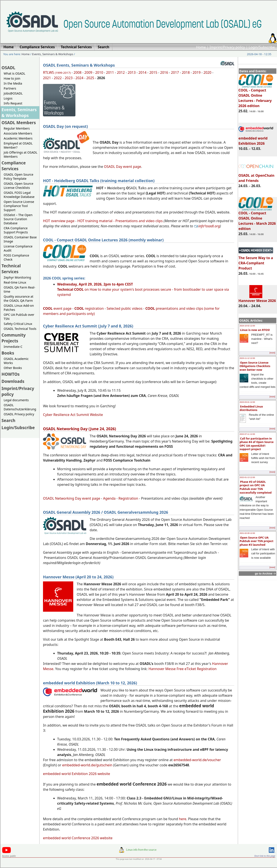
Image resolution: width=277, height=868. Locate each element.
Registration (128, 498)
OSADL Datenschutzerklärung (20, 407)
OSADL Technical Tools (20, 329)
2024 (79, 78)
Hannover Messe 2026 (257, 299)
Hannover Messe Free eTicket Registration (182, 669)
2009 (88, 72)
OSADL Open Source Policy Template (18, 176)
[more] (272, 353)
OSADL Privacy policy (19, 414)
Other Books (13, 368)
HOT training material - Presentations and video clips (120, 221)
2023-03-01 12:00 (247, 402)
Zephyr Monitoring (17, 277)
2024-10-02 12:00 (247, 326)
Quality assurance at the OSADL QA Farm (18, 298)
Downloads (13, 381)
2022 (58, 78)
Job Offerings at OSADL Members (21, 154)
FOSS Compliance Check (16, 257)
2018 (186, 72)
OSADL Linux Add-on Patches (19, 308)
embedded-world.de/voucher (197, 760)
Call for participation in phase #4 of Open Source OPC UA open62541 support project (257, 444)
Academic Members (18, 138)
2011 (110, 72)
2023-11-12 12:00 (247, 358)
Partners (10, 88)
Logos (8, 98)
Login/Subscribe (262, 47)
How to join (12, 78)
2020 (208, 72)
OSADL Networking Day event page (72, 498)
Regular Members (17, 128)
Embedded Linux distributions (251, 408)
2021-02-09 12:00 (247, 533)
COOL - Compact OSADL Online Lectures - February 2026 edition (256, 96)
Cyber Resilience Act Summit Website (73, 415)
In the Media (13, 83)
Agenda (109, 498)
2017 (175, 72)
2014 (142, 72)
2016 (164, 72)
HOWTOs (11, 374)
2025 (90, 78)
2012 (121, 72)
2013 (132, 72)
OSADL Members (19, 123)
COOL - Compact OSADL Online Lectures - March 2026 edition (257, 219)
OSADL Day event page (123, 167)
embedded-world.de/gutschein (87, 765)
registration (89, 308)
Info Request (13, 103)
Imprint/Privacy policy (227, 47)
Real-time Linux (15, 282)
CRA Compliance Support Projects (16, 230)
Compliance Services (14, 166)
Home (201, 47)
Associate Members (18, 133)
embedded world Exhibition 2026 (256, 139)
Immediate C (13, 347)
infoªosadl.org (207, 226)
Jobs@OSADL (13, 93)
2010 (99, 72)
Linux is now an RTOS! (255, 330)
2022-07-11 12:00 (247, 434)
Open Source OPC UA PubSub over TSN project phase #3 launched (256, 541)
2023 (69, 78)
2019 (197, 72)
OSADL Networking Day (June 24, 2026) (80, 429)
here (183, 819)
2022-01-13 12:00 (247, 477)
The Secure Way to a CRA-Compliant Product (256, 261)
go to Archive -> (265, 574)
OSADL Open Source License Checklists (18, 186)
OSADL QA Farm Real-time (19, 289)
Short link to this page (265, 856)
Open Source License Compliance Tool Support (19, 206)
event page (57, 308)
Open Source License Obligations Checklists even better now (255, 366)
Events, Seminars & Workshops (53, 54)
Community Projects (14, 338)
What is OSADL (14, 73)
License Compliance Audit (18, 248)
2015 (153, 72)
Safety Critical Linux (18, 324)
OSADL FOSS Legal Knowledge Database (19, 195)
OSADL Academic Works (16, 361)
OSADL (8, 68)
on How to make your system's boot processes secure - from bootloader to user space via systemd (143, 289)
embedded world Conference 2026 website (78, 838)
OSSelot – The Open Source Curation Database (18, 219)
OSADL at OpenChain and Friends (256, 176)
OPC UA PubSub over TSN (19, 317)
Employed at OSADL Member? (18, 145)
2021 (47, 78)
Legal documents (16, 400)
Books (8, 353)
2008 (78, 72)
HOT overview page (59, 221)
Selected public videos (125, 308)
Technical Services (11, 269)
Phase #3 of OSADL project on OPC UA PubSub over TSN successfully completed (256, 487)
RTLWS (57, 72)
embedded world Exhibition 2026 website (76, 774)
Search (8, 420)
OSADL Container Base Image (20, 239)
